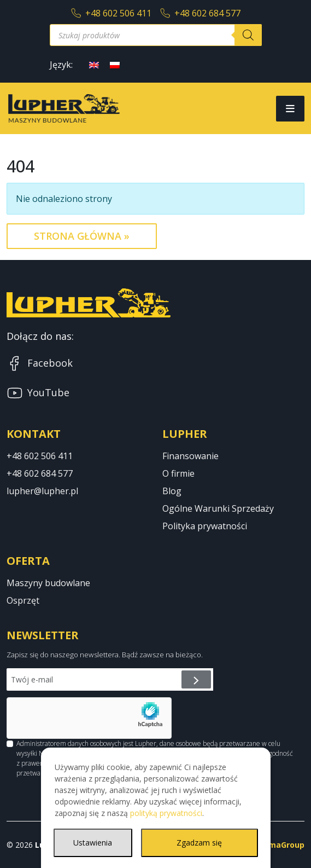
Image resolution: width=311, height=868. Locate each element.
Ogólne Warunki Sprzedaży (218, 508)
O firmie (178, 473)
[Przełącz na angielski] (94, 64)
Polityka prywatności (205, 526)
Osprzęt (23, 600)
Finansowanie (190, 456)
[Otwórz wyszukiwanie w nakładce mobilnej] (156, 35)
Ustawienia (93, 843)
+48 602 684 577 (200, 13)
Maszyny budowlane (48, 583)
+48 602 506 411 (111, 13)
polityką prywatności (166, 813)
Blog (172, 491)
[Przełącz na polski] (115, 64)
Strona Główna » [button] (82, 236)
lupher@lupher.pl (42, 491)
